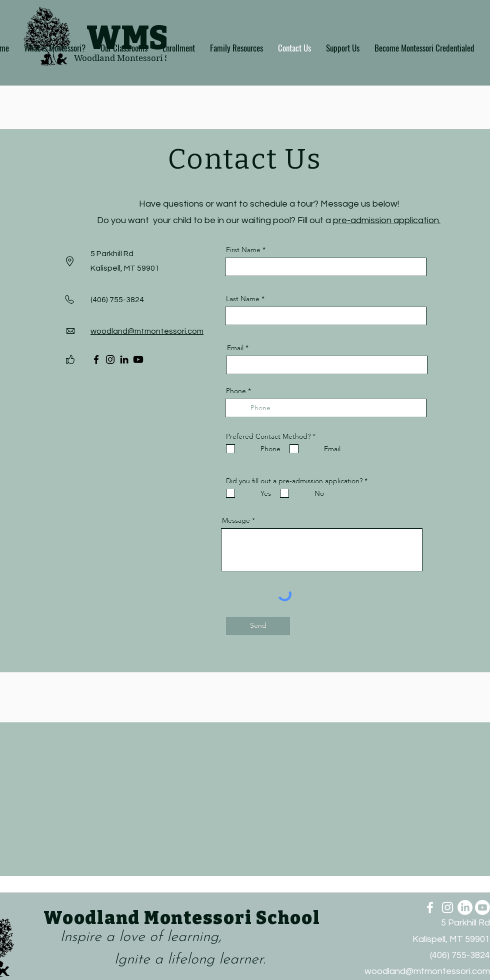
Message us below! (360, 204)
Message (236, 520)
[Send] (258, 626)
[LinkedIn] (124, 359)
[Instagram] (110, 359)
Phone (236, 391)
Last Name (243, 299)
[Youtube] (138, 359)
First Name (243, 250)
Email (235, 348)
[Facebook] (96, 359)
